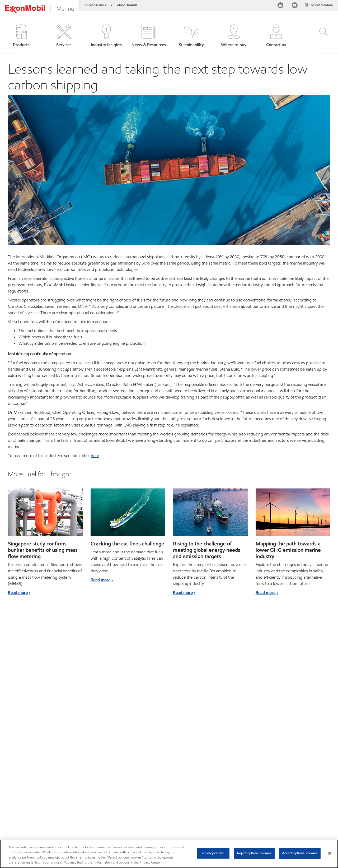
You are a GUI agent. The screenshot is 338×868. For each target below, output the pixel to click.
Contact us (182, 799)
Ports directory (152, 799)
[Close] (330, 853)
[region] (169, 854)
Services (62, 799)
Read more (18, 593)
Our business (120, 799)
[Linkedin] (280, 6)
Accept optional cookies (300, 853)
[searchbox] (276, 799)
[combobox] (282, 799)
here (95, 456)
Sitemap (15, 799)
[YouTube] (295, 6)
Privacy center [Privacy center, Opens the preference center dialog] (213, 853)
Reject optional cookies (254, 853)
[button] (21, 36)
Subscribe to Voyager (26, 809)
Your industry (89, 799)
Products (39, 799)
